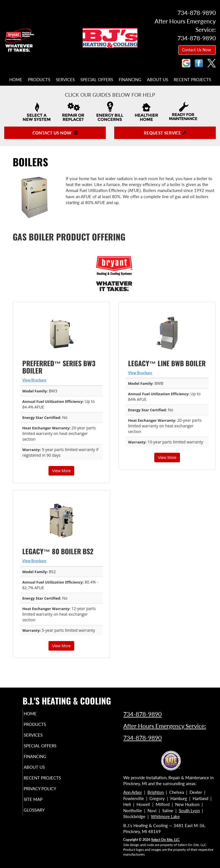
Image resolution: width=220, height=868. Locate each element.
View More (61, 471)
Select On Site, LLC (165, 840)
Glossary (42, 815)
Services (65, 79)
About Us (158, 79)
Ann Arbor (133, 792)
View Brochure (34, 380)
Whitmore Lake (165, 816)
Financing (130, 79)
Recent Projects (192, 79)
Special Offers (97, 79)
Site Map (41, 804)
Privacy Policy (48, 794)
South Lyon (189, 810)
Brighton (156, 792)
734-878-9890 (142, 714)
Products (39, 79)
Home (16, 79)
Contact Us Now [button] (197, 50)
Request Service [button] (165, 133)
